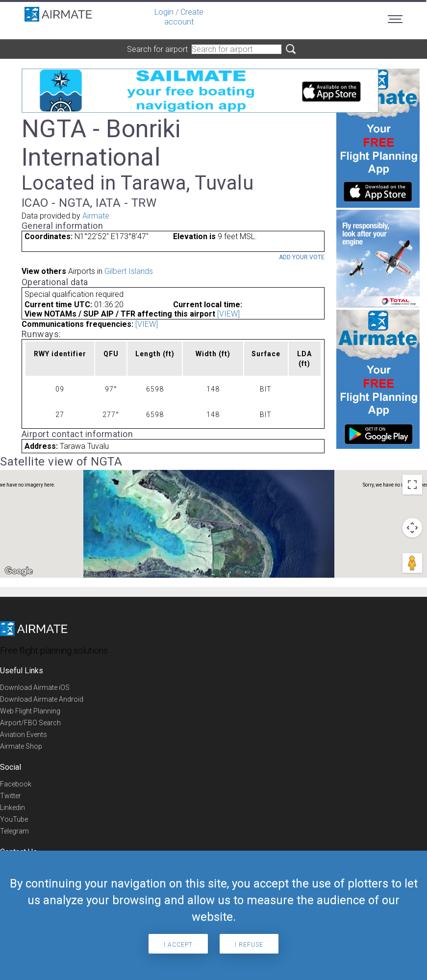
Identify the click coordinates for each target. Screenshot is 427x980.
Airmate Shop (21, 746)
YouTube (14, 819)
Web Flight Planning (30, 711)
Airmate (96, 216)
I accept (178, 945)
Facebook (16, 784)
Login (164, 12)
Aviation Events (24, 735)
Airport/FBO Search (30, 723)
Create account (184, 17)
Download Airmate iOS (35, 687)
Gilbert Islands (129, 271)
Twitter (11, 796)
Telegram (14, 831)
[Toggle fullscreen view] (412, 485)
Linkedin (13, 808)
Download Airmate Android (42, 699)
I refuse (249, 945)
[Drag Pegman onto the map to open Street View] (412, 563)
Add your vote (302, 257)
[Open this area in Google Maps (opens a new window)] (19, 571)
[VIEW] (228, 314)
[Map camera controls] (412, 528)
